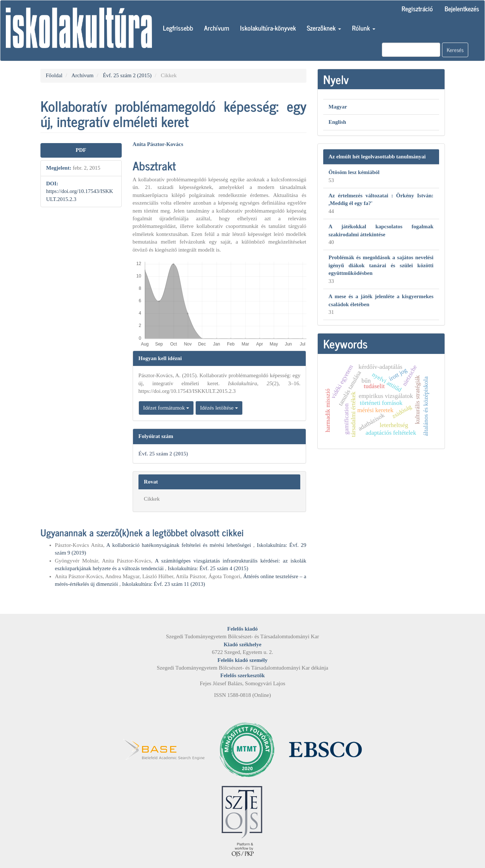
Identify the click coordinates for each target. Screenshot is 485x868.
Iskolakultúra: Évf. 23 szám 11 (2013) (164, 584)
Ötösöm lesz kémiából (354, 172)
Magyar (338, 107)
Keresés (455, 50)
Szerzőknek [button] (324, 28)
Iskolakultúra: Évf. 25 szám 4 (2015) (208, 568)
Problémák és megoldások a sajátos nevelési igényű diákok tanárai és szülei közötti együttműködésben (381, 265)
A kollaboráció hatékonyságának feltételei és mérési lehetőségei (180, 545)
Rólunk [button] (364, 28)
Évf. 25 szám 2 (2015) (127, 75)
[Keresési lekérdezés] (411, 50)
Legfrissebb (178, 28)
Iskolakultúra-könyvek (268, 28)
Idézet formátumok (166, 408)
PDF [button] (81, 150)
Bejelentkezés (462, 8)
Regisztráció (417, 8)
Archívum (217, 28)
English (337, 122)
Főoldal (54, 75)
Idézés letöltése (219, 408)
